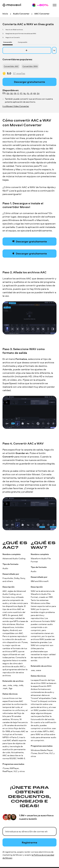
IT (18, 93)
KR (35, 93)
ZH (38, 93)
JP (31, 93)
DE (11, 93)
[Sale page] (40, 5)
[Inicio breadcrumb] (5, 14)
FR (15, 93)
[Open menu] (55, 5)
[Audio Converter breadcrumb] (21, 14)
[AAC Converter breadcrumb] (42, 14)
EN (8, 93)
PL (28, 93)
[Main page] (12, 5)
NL (25, 93)
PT (21, 93)
